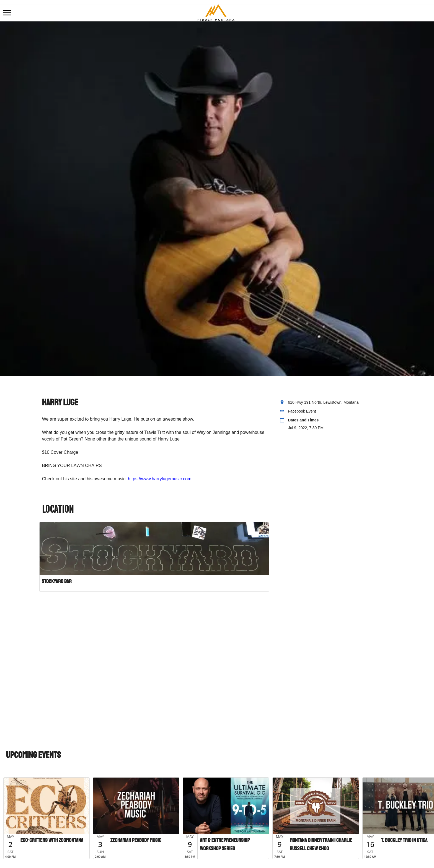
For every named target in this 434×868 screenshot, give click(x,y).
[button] (7, 13)
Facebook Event (302, 411)
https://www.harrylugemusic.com (160, 479)
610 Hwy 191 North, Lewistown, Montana (323, 402)
